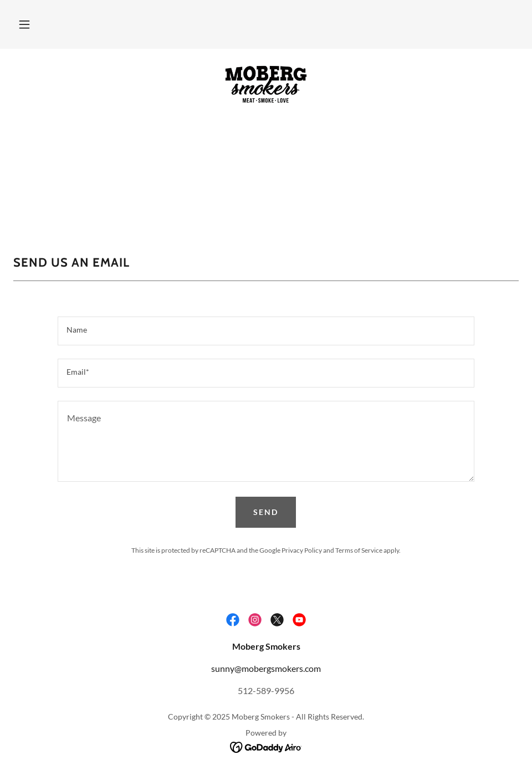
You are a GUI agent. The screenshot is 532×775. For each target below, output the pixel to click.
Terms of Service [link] (359, 550)
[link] (266, 84)
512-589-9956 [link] (266, 690)
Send (266, 512)
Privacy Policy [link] (302, 550)
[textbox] (266, 331)
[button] (24, 24)
